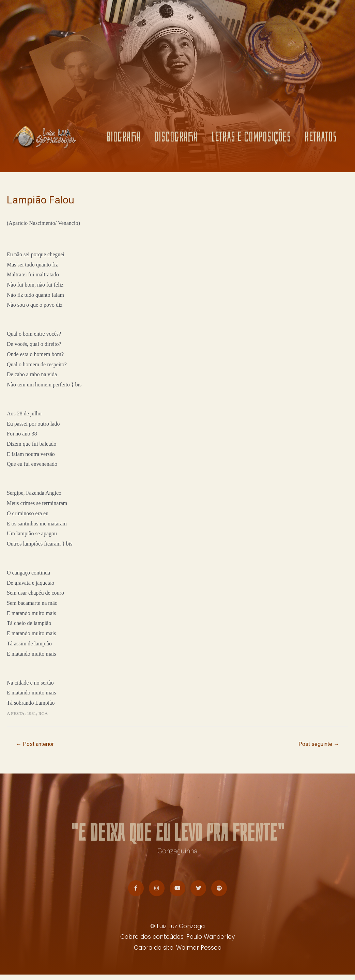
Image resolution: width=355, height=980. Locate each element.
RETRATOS (321, 139)
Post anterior (37, 744)
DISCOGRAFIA (176, 139)
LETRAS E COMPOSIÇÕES (251, 139)
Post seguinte (317, 744)
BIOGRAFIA (124, 139)
